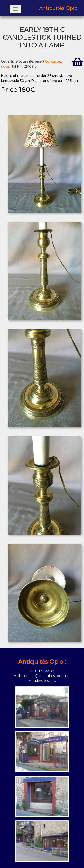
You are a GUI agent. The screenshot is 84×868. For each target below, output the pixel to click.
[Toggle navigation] (15, 9)
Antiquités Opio (58, 8)
